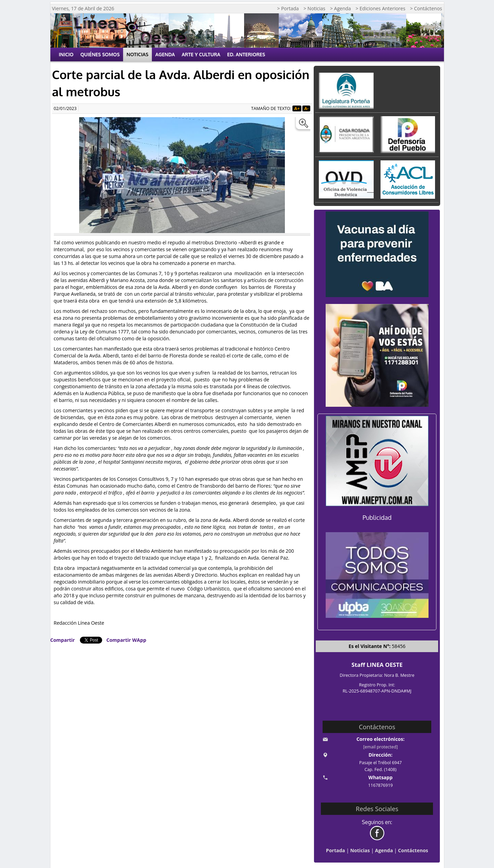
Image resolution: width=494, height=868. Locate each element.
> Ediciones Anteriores (380, 8)
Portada (336, 850)
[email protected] (380, 747)
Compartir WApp (126, 640)
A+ (297, 108)
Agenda (165, 54)
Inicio (66, 54)
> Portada (288, 8)
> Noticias (314, 8)
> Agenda (341, 8)
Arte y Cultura (201, 54)
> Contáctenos (426, 8)
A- (306, 108)
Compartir (63, 640)
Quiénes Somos (100, 54)
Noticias (137, 54)
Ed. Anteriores (246, 54)
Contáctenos (413, 850)
